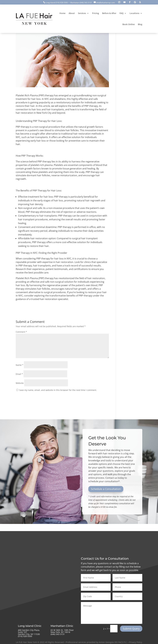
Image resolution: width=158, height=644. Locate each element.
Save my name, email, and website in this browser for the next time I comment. (58, 390)
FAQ (121, 13)
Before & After (109, 13)
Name (20, 365)
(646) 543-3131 (86, 3)
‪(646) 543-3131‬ (58, 634)
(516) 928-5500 (62, 3)
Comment (21, 332)
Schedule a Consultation (106, 489)
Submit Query (131, 629)
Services (82, 13)
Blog (140, 24)
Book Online (129, 24)
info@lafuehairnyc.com (106, 3)
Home (62, 13)
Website (20, 383)
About (72, 13)
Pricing (96, 13)
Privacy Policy (136, 642)
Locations (134, 13)
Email (19, 374)
